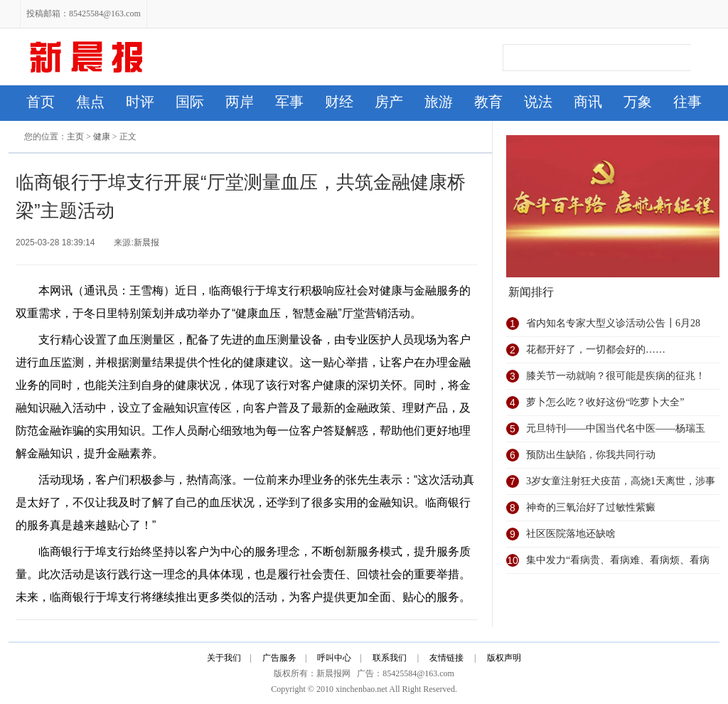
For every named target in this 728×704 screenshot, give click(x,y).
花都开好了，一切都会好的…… (596, 350)
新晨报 (146, 242)
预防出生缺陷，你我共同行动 (591, 455)
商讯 (588, 102)
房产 (389, 102)
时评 (140, 102)
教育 (488, 102)
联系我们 (390, 658)
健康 (102, 137)
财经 (339, 102)
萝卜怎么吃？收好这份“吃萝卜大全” (605, 402)
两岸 (240, 102)
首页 (41, 102)
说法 (538, 102)
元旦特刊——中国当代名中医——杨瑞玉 (616, 428)
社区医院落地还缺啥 (571, 534)
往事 (687, 102)
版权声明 (505, 658)
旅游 (439, 102)
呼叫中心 (334, 658)
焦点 (90, 102)
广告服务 (279, 658)
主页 (75, 137)
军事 (289, 102)
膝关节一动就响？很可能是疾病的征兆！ (616, 376)
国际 (190, 102)
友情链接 (446, 658)
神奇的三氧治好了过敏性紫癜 (591, 507)
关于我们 (224, 658)
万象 (638, 102)
